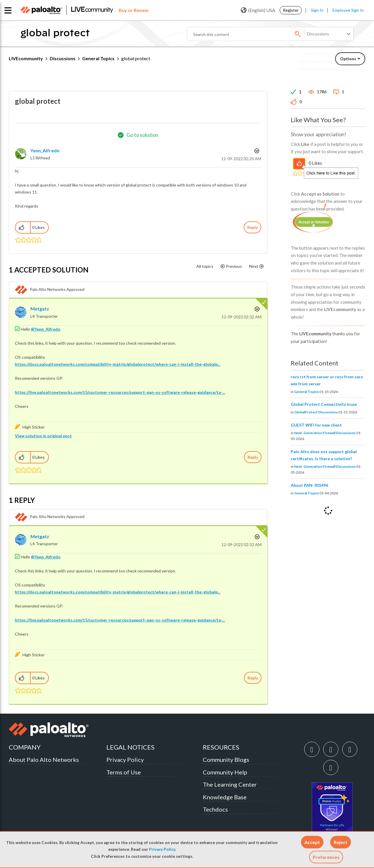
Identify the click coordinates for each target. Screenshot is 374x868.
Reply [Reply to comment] (253, 457)
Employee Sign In (348, 10)
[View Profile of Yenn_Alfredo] (45, 150)
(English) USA (258, 10)
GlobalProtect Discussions (316, 412)
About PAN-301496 (309, 485)
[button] (312, 842)
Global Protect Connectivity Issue (324, 404)
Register (291, 10)
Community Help (225, 772)
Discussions (63, 58)
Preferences (326, 857)
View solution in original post (43, 436)
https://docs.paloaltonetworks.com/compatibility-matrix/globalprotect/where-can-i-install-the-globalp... (118, 364)
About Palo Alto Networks (44, 760)
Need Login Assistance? (339, 74)
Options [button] (256, 151)
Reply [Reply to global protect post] (252, 227)
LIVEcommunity (26, 58)
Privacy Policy (162, 849)
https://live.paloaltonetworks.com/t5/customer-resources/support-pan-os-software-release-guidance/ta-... (120, 392)
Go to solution (142, 135)
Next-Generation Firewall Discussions (325, 433)
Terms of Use (124, 772)
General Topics (98, 58)
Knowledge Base (225, 797)
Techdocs (215, 809)
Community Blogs (226, 760)
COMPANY (25, 747)
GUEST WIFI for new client (316, 425)
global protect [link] (136, 58)
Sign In (317, 10)
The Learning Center (230, 784)
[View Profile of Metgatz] (40, 309)
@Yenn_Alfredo (46, 329)
